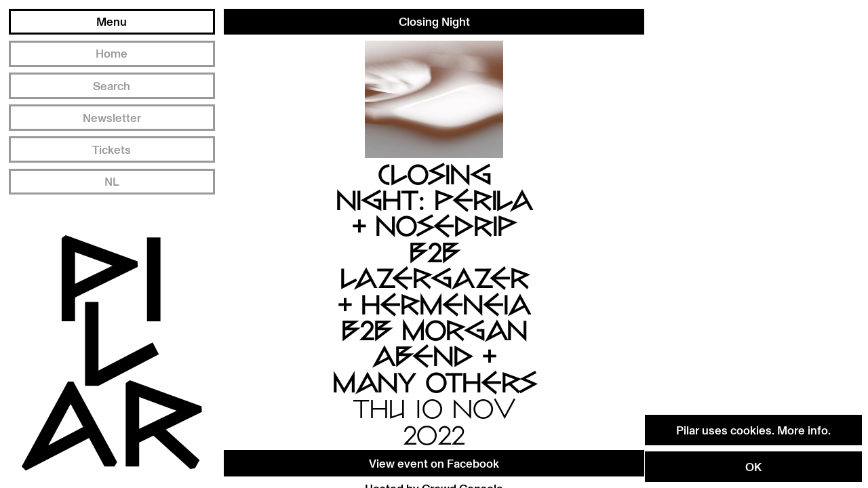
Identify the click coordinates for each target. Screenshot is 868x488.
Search (112, 85)
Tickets (112, 149)
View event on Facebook (434, 463)
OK (753, 466)
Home (112, 53)
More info (803, 430)
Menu (112, 21)
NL (112, 181)
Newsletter (112, 117)
